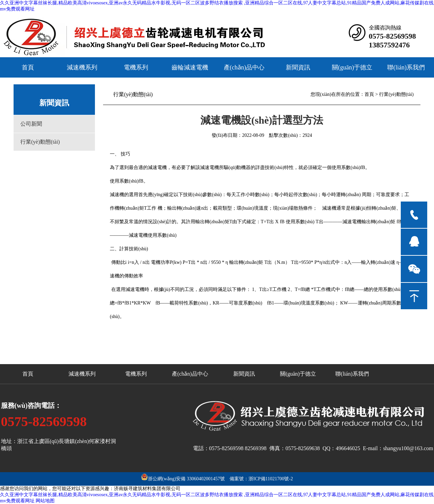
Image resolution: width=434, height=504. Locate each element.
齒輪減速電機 (190, 67)
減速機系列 (82, 67)
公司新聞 (31, 124)
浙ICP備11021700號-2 (271, 479)
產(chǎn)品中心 (244, 67)
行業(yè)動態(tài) (40, 142)
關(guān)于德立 (352, 67)
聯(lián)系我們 (406, 67)
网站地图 (45, 501)
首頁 (28, 67)
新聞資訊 (298, 67)
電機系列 (136, 67)
